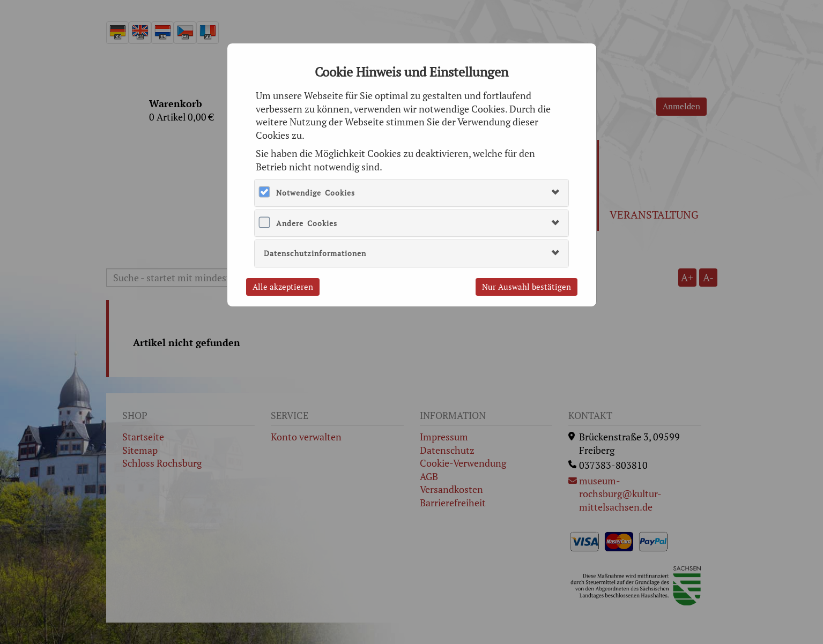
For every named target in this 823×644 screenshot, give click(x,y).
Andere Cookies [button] (307, 223)
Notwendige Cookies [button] (316, 193)
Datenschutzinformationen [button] (315, 253)
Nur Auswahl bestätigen (527, 287)
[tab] (412, 193)
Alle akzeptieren (283, 287)
